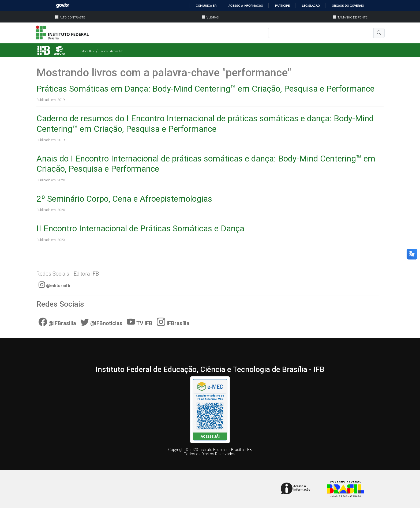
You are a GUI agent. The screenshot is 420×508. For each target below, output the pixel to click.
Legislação (311, 6)
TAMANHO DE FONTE (350, 18)
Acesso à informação (246, 6)
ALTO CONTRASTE (70, 18)
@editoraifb (54, 285)
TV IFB (140, 322)
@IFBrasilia (57, 322)
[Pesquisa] (321, 33)
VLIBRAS (210, 18)
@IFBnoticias (101, 322)
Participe (282, 6)
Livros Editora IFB (112, 51)
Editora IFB (86, 51)
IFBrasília (173, 322)
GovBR (63, 5)
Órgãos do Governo (348, 6)
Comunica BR (206, 6)
